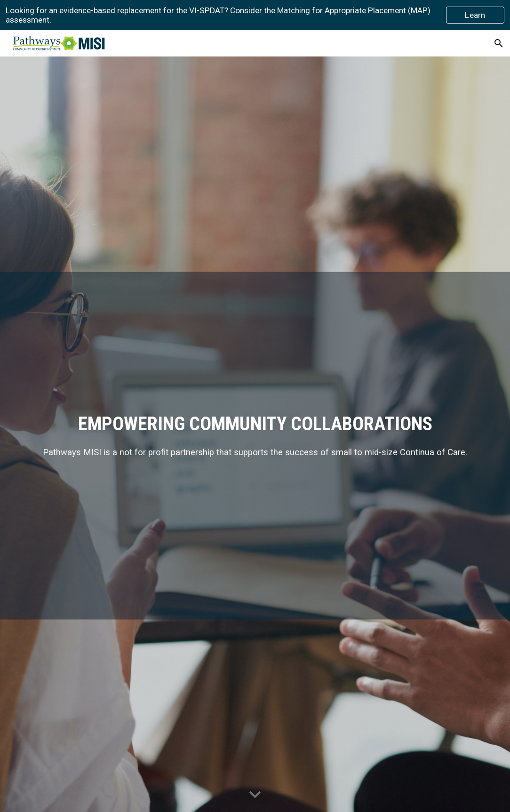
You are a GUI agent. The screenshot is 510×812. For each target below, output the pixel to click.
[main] (255, 434)
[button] (499, 43)
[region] (255, 15)
